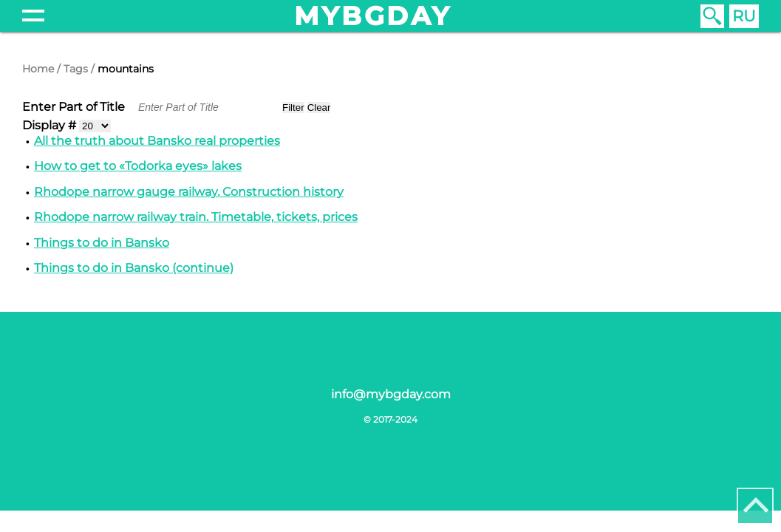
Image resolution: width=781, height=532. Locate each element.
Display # (51, 125)
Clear (319, 108)
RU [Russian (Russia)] (744, 16)
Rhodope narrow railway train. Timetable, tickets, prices (196, 217)
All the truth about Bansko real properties (157, 141)
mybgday (373, 16)
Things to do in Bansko (102, 243)
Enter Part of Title (75, 107)
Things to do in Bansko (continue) (134, 268)
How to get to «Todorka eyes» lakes (138, 166)
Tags (76, 69)
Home (38, 69)
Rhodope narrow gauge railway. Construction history (189, 192)
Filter (293, 108)
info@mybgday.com (391, 394)
